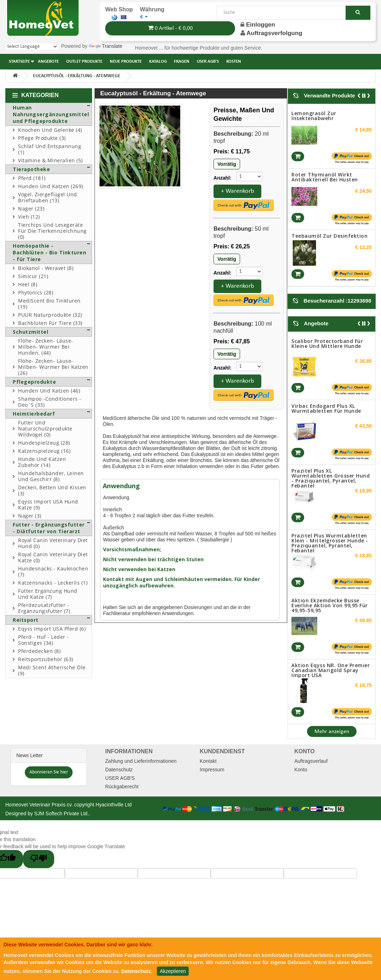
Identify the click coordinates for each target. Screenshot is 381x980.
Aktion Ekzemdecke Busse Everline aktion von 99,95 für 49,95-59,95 (330, 605)
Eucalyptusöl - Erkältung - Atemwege (77, 76)
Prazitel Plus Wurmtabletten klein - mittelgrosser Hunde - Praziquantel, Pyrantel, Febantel (330, 543)
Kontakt (208, 761)
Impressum (212, 770)
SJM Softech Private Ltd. (62, 813)
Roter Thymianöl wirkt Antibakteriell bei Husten (325, 177)
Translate (106, 46)
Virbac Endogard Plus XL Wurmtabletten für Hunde (326, 408)
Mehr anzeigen (332, 732)
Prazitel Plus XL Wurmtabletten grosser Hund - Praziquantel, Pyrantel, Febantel (331, 478)
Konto (301, 770)
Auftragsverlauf (311, 761)
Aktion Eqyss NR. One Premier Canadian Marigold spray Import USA (331, 670)
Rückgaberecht (122, 787)
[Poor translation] (39, 859)
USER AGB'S (120, 778)
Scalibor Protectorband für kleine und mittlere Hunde (327, 343)
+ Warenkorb (237, 191)
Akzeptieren (173, 971)
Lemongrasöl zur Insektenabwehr (314, 116)
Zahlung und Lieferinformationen (141, 761)
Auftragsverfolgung (274, 33)
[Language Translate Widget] (32, 46)
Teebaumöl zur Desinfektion (329, 236)
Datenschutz (119, 770)
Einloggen (258, 25)
